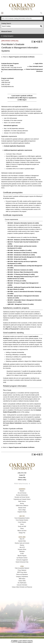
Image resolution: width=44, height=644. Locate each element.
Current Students (22, 522)
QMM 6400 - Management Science (17, 304)
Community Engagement (22, 560)
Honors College (22, 510)
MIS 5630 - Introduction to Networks (18, 255)
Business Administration (22, 495)
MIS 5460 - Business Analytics (16, 250)
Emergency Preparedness (22, 576)
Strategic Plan (22, 533)
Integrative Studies (22, 512)
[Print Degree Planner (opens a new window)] (32, 42)
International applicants (11, 126)
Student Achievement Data (22, 562)
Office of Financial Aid (12, 329)
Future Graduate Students (22, 520)
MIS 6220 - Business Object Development (20, 272)
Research (22, 491)
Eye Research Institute (22, 558)
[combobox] (22, 18)
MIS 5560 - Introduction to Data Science (19, 253)
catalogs (15, 641)
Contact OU (22, 475)
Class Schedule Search (36, 66)
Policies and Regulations (22, 574)
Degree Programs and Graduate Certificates (22, 57)
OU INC (22, 553)
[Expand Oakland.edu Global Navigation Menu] (2, 13)
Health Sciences (22, 501)
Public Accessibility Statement (22, 568)
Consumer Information (22, 585)
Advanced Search (6, 31)
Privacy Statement (22, 570)
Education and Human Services (22, 497)
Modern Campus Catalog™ (25, 642)
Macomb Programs (22, 556)
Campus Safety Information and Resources (22, 587)
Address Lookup (22, 480)
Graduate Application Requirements (14, 146)
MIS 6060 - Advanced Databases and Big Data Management (25, 266)
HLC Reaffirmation (22, 583)
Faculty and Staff (22, 526)
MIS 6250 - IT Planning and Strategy (18, 274)
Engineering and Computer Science (22, 499)
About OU (22, 539)
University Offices (22, 549)
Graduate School (22, 508)
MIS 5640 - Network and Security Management (21, 257)
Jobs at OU (22, 547)
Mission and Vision (22, 531)
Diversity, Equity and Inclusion (22, 543)
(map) (12, 66)
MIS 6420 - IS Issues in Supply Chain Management (22, 283)
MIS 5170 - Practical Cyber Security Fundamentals (22, 242)
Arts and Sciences (22, 493)
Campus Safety (22, 581)
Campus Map (22, 477)
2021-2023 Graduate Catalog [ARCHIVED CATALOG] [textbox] (17, 18)
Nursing (22, 503)
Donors (22, 528)
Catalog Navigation (8, 36)
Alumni (22, 524)
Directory (22, 545)
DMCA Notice (22, 579)
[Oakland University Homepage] (22, 7)
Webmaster (22, 551)
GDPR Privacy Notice (22, 572)
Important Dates (22, 541)
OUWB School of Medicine (22, 506)
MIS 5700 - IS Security (14, 259)
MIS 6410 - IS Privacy (14, 281)
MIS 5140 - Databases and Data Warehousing (21, 240)
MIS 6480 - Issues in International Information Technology (24, 292)
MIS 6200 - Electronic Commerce (17, 270)
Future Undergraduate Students (22, 518)
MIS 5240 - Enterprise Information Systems (20, 223)
